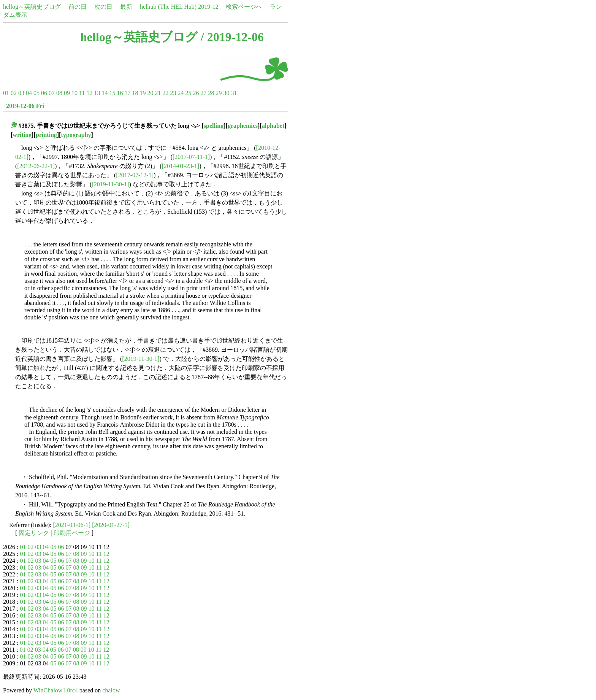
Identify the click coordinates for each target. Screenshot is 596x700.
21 (158, 93)
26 (196, 93)
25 (188, 93)
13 (97, 93)
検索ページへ (244, 7)
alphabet (273, 126)
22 (165, 93)
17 (127, 93)
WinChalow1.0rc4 (56, 690)
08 (59, 93)
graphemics (243, 126)
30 (226, 93)
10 (74, 93)
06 (44, 93)
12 (89, 93)
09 (67, 93)
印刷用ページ (72, 533)
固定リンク (34, 533)
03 (21, 93)
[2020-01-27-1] (111, 525)
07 (52, 93)
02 (14, 93)
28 (211, 93)
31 (234, 93)
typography (76, 135)
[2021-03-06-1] (72, 525)
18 (135, 93)
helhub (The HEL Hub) (168, 7)
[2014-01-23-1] (181, 166)
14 (105, 93)
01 (6, 93)
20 (150, 93)
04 (29, 93)
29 (219, 93)
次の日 (103, 7)
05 (36, 93)
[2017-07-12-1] (135, 175)
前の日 (78, 7)
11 (82, 93)
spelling (214, 126)
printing (46, 135)
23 (173, 93)
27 (203, 93)
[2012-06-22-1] (36, 166)
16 (120, 93)
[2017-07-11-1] (191, 157)
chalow (111, 690)
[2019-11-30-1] (110, 184)
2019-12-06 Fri (25, 106)
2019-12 (208, 7)
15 (112, 93)
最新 (126, 7)
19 (143, 93)
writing (22, 135)
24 (181, 93)
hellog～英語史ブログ (32, 7)
